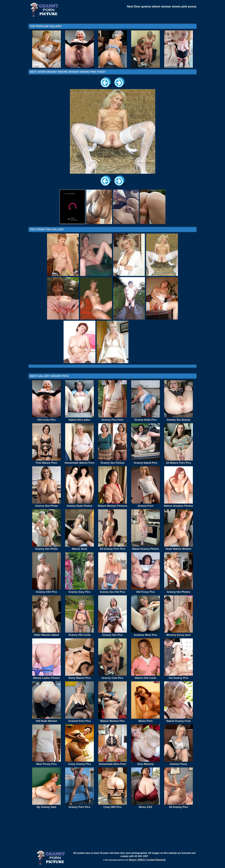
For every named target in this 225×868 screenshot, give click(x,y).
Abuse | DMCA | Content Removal (147, 860)
